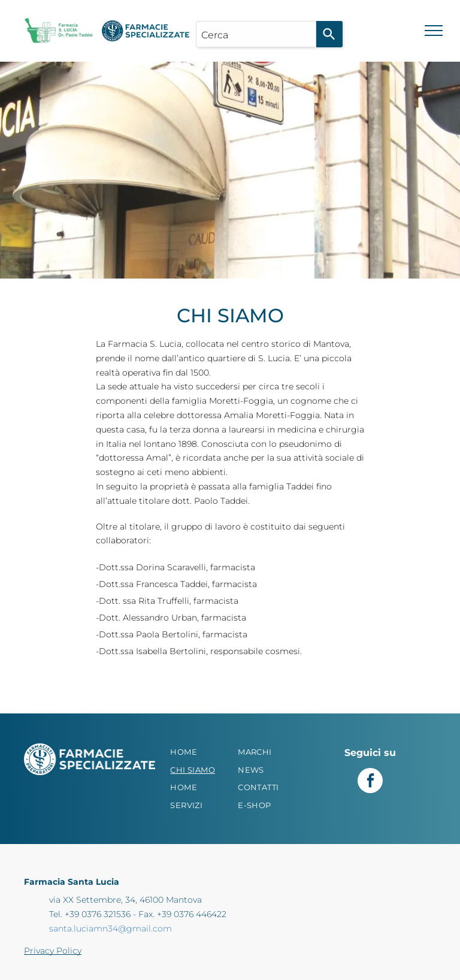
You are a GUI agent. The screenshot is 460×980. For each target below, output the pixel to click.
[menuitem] (202, 752)
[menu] (434, 31)
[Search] (329, 34)
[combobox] (256, 34)
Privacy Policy (53, 951)
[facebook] (370, 782)
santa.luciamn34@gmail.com (111, 928)
